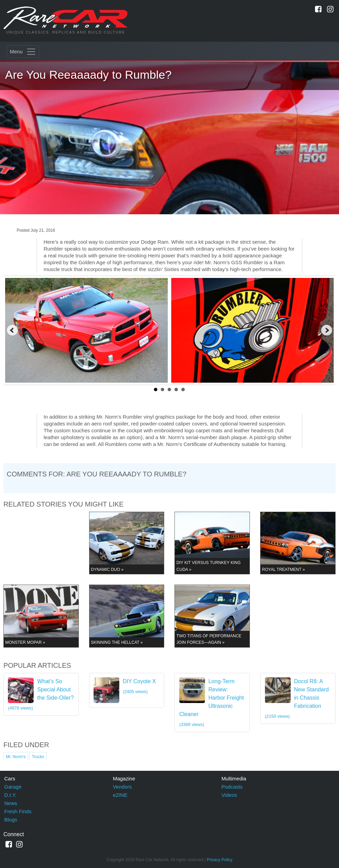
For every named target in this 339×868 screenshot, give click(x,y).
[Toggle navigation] (23, 52)
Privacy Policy (220, 860)
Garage (13, 787)
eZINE (120, 795)
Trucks (38, 757)
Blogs (11, 820)
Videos (229, 795)
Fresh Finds (18, 811)
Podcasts (232, 787)
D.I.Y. (11, 795)
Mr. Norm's (16, 757)
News (11, 803)
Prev (12, 330)
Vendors (122, 787)
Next (327, 330)
